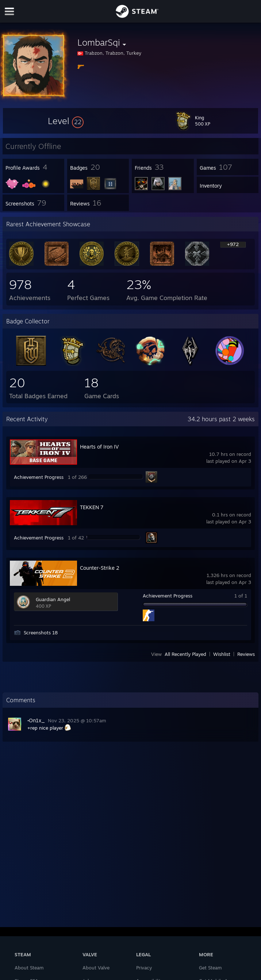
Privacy (144, 968)
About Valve (96, 968)
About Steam (29, 968)
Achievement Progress (39, 477)
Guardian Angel (53, 599)
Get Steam (210, 968)
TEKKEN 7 (92, 507)
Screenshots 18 (41, 633)
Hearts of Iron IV (99, 447)
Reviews (246, 654)
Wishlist (222, 654)
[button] (66, 121)
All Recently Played (185, 654)
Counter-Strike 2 (100, 568)
